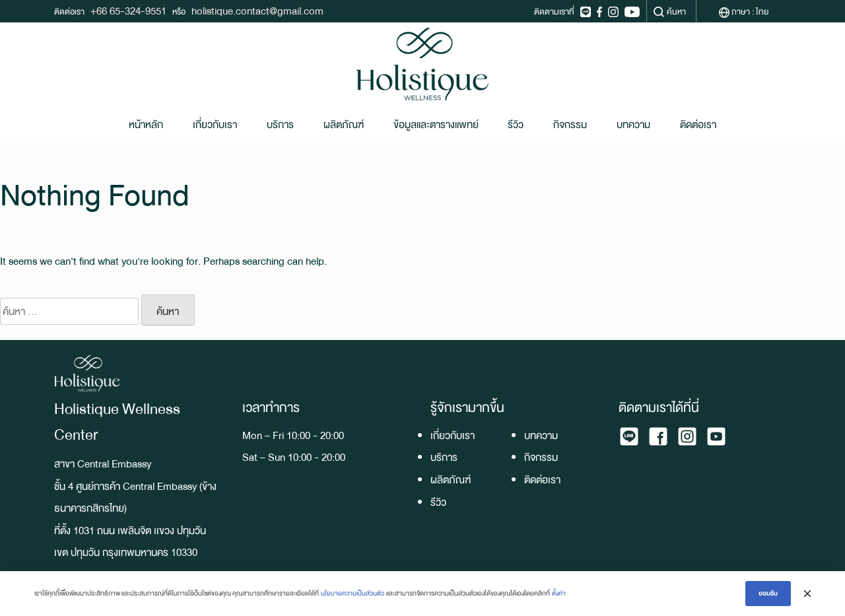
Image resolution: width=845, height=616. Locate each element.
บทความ (633, 124)
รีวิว (516, 124)
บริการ (280, 124)
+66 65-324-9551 (128, 11)
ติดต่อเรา (698, 124)
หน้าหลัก (146, 124)
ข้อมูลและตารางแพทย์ (436, 124)
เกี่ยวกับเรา (215, 124)
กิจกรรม (570, 124)
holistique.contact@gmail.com (257, 11)
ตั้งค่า (559, 593)
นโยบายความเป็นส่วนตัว (353, 593)
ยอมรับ (768, 593)
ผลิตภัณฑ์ (344, 124)
